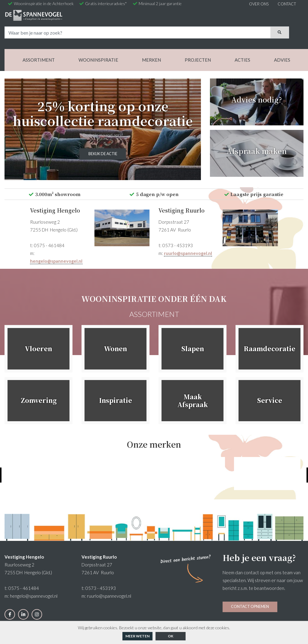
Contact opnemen (250, 575)
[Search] (176, 19)
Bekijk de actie (103, 123)
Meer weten (137, 636)
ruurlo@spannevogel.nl (188, 221)
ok (171, 636)
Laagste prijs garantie (254, 162)
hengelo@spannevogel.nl (57, 229)
